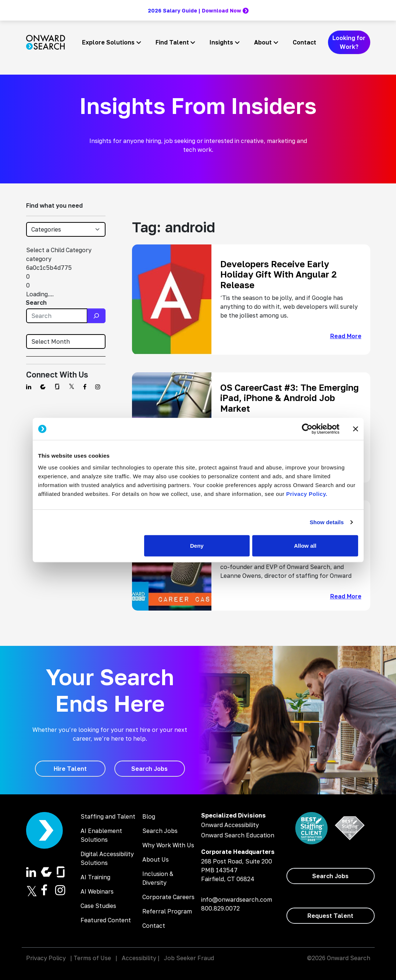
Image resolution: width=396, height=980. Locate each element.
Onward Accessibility (230, 825)
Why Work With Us (168, 845)
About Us (156, 859)
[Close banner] (356, 429)
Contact (304, 42)
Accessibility (139, 958)
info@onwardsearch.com (237, 899)
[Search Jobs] (150, 769)
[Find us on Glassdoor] (57, 387)
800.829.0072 (220, 908)
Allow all (305, 545)
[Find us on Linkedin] (29, 387)
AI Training (95, 877)
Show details (327, 522)
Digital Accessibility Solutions (107, 858)
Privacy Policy (46, 958)
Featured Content (106, 920)
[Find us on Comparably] (43, 387)
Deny (197, 545)
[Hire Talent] (70, 769)
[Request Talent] (331, 916)
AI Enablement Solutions (101, 835)
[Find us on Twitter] (72, 387)
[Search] (96, 316)
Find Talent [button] (172, 42)
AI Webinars (97, 891)
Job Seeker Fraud (189, 958)
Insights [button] (221, 42)
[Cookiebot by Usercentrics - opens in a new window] (307, 429)
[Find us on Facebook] (85, 387)
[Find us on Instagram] (98, 387)
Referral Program (167, 911)
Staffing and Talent (108, 816)
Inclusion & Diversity (158, 878)
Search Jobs (160, 831)
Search (36, 303)
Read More (346, 336)
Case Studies (98, 906)
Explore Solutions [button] (108, 42)
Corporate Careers (168, 897)
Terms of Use (92, 958)
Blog (149, 816)
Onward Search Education (238, 835)
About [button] (263, 42)
